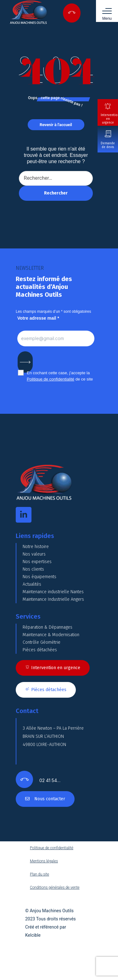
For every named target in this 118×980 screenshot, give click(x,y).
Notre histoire (36, 547)
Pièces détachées (40, 650)
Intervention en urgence (109, 119)
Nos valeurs (34, 554)
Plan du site (39, 874)
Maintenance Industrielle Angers (53, 599)
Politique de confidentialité (51, 379)
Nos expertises (37, 562)
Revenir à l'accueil (56, 125)
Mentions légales (44, 861)
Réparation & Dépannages (48, 627)
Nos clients (33, 569)
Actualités (32, 584)
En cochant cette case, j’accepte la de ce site (60, 376)
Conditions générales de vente (55, 887)
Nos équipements (39, 577)
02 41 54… (50, 780)
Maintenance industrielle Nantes (53, 592)
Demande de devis (108, 145)
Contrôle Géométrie (42, 642)
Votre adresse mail (38, 318)
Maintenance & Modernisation (51, 635)
